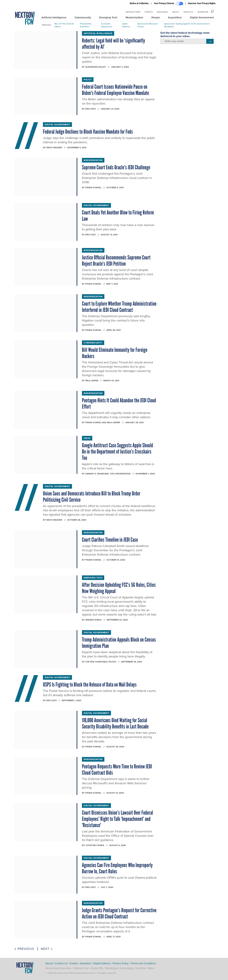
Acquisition (175, 17)
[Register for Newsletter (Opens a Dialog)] (210, 41)
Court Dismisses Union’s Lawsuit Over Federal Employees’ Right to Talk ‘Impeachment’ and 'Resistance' (117, 819)
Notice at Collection (139, 3)
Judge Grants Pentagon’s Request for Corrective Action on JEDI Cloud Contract (119, 913)
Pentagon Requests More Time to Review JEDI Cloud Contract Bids (117, 770)
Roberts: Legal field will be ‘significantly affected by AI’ (113, 44)
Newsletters (133, 12)
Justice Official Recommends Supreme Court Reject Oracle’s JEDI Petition (116, 261)
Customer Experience (107, 25)
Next (47, 949)
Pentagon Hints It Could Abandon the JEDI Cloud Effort (119, 403)
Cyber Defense (126, 25)
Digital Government (202, 17)
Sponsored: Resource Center (148, 25)
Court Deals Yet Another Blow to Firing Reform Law (118, 216)
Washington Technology (119, 968)
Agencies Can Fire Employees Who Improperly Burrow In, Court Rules (117, 868)
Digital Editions (102, 963)
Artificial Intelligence (54, 17)
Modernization (134, 17)
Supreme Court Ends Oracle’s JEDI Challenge (116, 167)
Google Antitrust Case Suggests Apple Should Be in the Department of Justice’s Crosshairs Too (117, 452)
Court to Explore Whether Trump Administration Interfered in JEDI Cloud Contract (119, 307)
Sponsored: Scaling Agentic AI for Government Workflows (187, 25)
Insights (188, 12)
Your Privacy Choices (168, 4)
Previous (24, 949)
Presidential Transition (85, 25)
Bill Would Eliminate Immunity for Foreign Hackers (115, 353)
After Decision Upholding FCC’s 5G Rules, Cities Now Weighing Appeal (119, 588)
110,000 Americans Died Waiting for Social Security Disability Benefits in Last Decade (116, 723)
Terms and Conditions (143, 963)
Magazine (162, 12)
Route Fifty (97, 968)
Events (149, 12)
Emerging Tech (108, 17)
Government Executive (58, 968)
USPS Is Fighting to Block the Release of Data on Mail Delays (90, 685)
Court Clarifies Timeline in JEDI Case (110, 540)
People (156, 17)
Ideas (87, 438)
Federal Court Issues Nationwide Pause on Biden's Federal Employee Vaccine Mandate (115, 90)
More (151, 968)
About (176, 12)
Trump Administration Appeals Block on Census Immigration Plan (119, 643)
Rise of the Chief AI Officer (64, 25)
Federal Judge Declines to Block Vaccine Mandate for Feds (88, 132)
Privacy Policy (121, 963)
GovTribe (141, 968)
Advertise (203, 12)
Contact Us (61, 963)
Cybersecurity (83, 17)
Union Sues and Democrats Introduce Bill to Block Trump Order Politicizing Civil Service (92, 497)
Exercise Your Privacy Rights (202, 3)
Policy (88, 80)
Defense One (81, 968)
